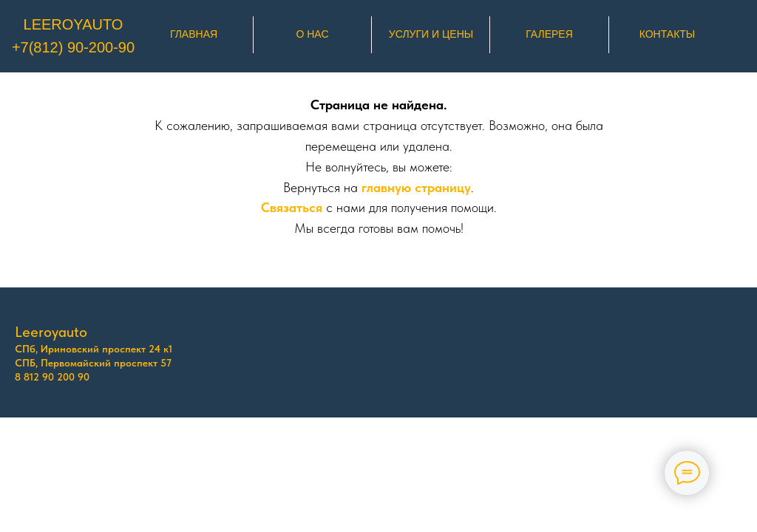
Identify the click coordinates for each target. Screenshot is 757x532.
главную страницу (416, 187)
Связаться (292, 207)
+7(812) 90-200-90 (73, 47)
